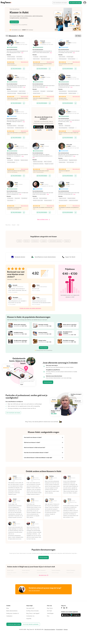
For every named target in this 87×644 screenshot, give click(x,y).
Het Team (49, 612)
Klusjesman (67, 241)
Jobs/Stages (50, 615)
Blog (8, 610)
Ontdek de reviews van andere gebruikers (30, 308)
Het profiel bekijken (16, 69)
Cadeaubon (9, 617)
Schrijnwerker (35, 241)
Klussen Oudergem (71, 572)
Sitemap (66, 631)
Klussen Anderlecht (41, 572)
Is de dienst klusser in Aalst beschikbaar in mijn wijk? (38, 459)
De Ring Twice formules (32, 612)
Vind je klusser (14, 22)
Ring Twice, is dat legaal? (33, 615)
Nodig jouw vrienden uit (13, 615)
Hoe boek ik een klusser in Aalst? (33, 438)
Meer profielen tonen (44, 219)
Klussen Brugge (55, 574)
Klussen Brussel (70, 574)
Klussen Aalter (10, 572)
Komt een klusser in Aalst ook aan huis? (35, 448)
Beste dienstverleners (12, 612)
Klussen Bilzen (25, 574)
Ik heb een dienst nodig (14, 626)
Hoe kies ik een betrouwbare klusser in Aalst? (36, 454)
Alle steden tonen (44, 577)
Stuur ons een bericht (34, 592)
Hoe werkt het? (30, 610)
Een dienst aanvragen (75, 3)
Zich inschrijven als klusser (60, 3)
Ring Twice (8, 225)
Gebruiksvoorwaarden (50, 631)
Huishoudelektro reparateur (55, 241)
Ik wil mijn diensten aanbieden (31, 626)
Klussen (14, 225)
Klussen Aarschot (26, 572)
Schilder (19, 241)
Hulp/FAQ (29, 620)
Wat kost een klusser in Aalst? (32, 443)
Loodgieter (44, 241)
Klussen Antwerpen (56, 572)
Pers (48, 617)
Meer (22, 53)
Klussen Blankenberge (42, 574)
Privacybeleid (59, 631)
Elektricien (27, 241)
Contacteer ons (30, 617)
